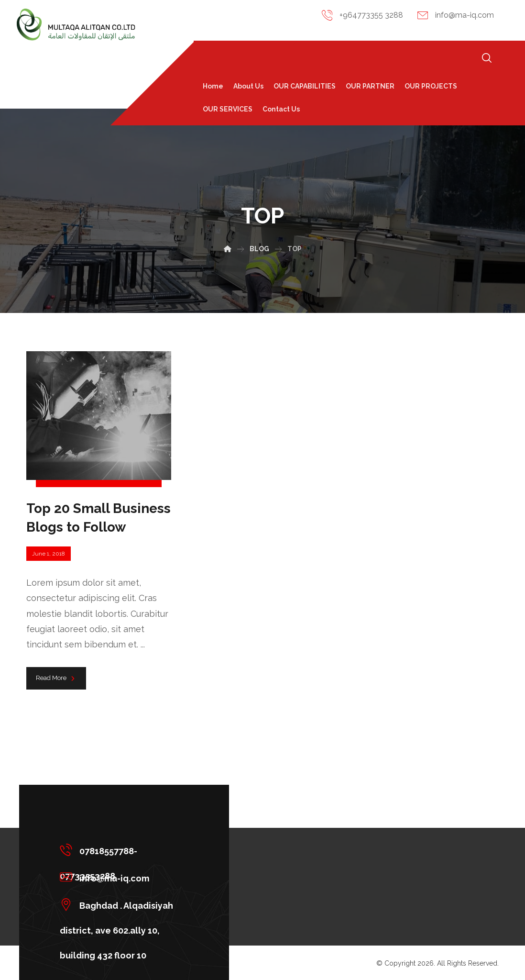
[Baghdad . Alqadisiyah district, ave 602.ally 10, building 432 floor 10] (120, 904)
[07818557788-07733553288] (120, 850)
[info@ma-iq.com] (120, 877)
